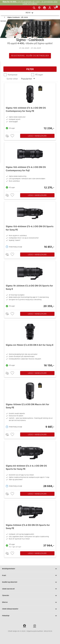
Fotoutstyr (30, 616)
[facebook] (25, 626)
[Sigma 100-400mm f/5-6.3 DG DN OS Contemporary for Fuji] (30, 166)
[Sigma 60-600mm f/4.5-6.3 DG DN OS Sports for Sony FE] (30, 465)
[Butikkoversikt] (40, 8)
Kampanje (12, 75)
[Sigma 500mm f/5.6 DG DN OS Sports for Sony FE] (30, 524)
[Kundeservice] (45, 8)
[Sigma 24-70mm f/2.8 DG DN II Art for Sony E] (30, 344)
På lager (39, 75)
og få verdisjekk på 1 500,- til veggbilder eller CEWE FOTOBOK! (30, 3)
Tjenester (30, 596)
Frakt (30, 575)
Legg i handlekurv (37, 136)
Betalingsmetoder (30, 569)
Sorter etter (13, 79)
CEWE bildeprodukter (30, 609)
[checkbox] (13, 136)
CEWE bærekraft (30, 589)
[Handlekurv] (55, 8)
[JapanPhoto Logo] (6, 9)
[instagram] (35, 626)
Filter (30, 69)
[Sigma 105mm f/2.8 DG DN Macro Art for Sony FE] (30, 404)
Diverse (30, 602)
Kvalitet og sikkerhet (30, 582)
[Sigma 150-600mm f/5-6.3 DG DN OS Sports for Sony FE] (30, 225)
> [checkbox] (8, 136)
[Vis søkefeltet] (35, 8)
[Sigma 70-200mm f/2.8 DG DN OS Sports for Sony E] (30, 285)
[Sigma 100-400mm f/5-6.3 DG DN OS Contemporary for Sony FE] (30, 107)
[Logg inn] (50, 8)
